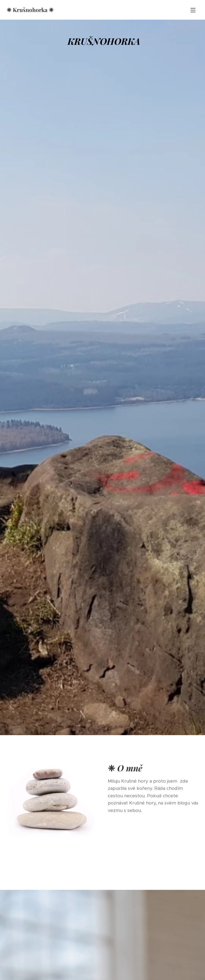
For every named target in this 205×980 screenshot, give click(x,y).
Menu (193, 10)
